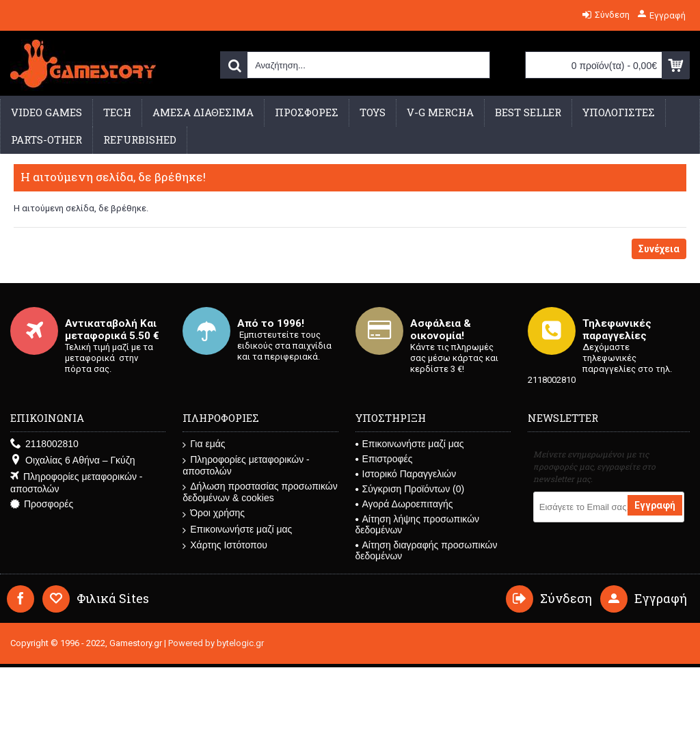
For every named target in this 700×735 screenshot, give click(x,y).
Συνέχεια (659, 249)
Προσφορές (42, 504)
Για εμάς (204, 444)
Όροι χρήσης (214, 513)
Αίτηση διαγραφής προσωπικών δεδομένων (427, 550)
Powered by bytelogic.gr (216, 643)
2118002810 (44, 444)
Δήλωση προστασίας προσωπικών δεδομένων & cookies (260, 492)
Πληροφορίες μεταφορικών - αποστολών (76, 483)
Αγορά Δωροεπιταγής (404, 504)
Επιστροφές (384, 459)
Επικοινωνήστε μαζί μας (237, 530)
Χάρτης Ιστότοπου (225, 545)
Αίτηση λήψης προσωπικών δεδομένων (418, 524)
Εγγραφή (655, 505)
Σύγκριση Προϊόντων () (410, 489)
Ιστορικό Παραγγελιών (406, 474)
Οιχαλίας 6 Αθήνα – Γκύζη (72, 460)
